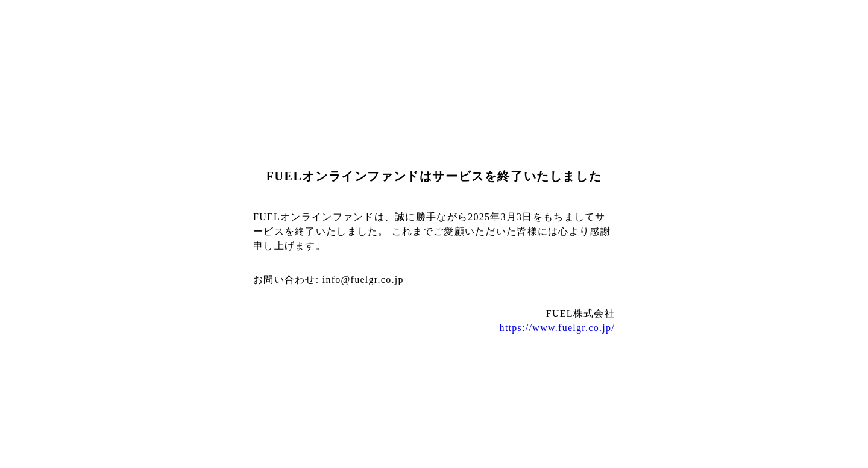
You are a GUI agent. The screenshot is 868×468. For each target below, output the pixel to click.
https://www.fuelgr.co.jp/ (557, 328)
